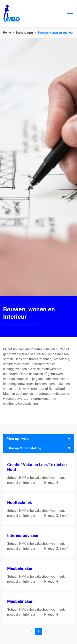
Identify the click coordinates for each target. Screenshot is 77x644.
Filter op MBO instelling (24, 448)
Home (7, 33)
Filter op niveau (18, 439)
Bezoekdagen (24, 33)
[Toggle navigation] (70, 13)
